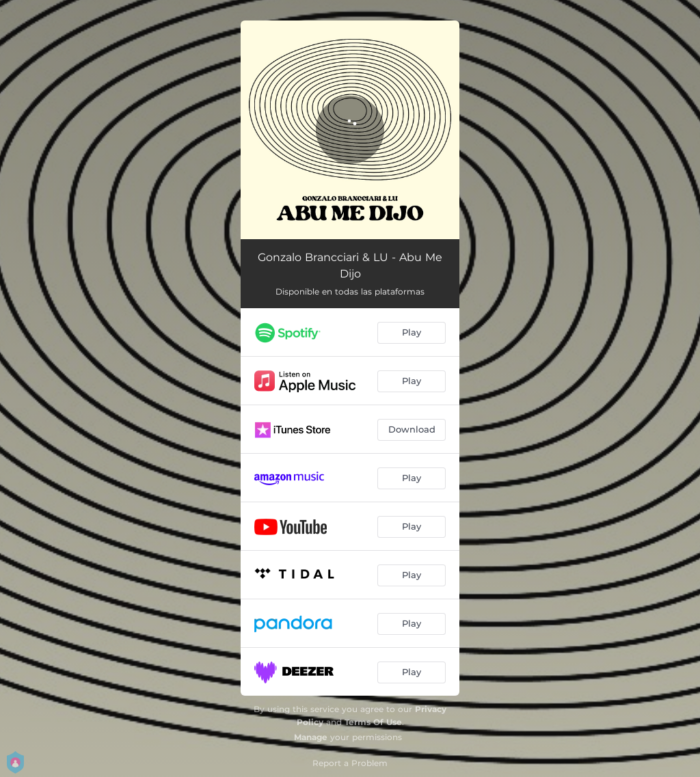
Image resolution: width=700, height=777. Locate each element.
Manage (311, 737)
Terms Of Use (373, 722)
